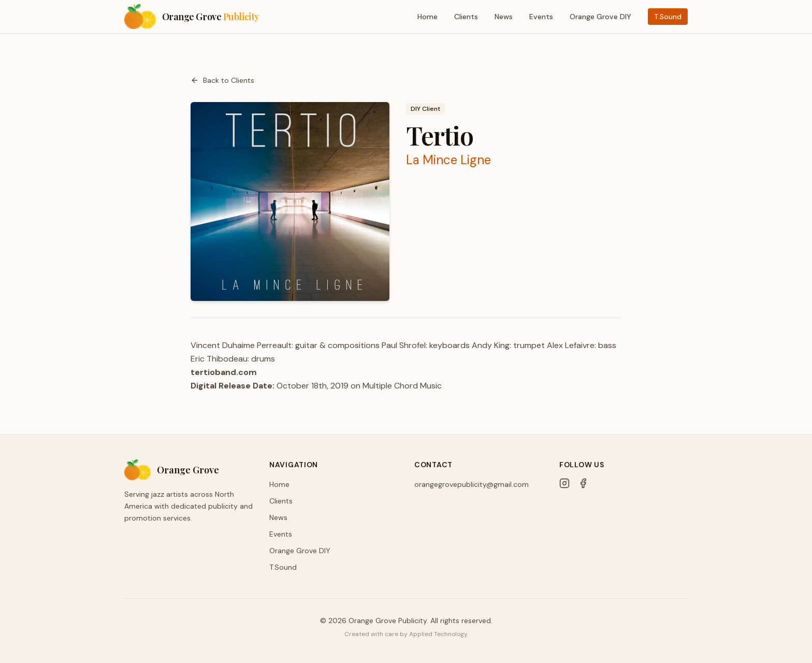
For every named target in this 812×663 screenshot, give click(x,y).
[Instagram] (564, 483)
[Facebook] (583, 483)
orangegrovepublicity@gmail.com (472, 484)
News (504, 17)
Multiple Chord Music (402, 386)
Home (427, 17)
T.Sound (668, 17)
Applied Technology (438, 634)
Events (541, 17)
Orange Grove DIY (600, 17)
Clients (466, 17)
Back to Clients (222, 80)
